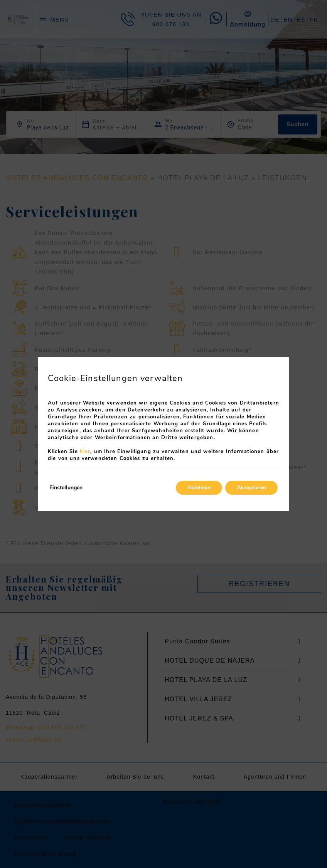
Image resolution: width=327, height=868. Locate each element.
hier (85, 452)
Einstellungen (66, 488)
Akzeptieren (251, 488)
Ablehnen (199, 488)
